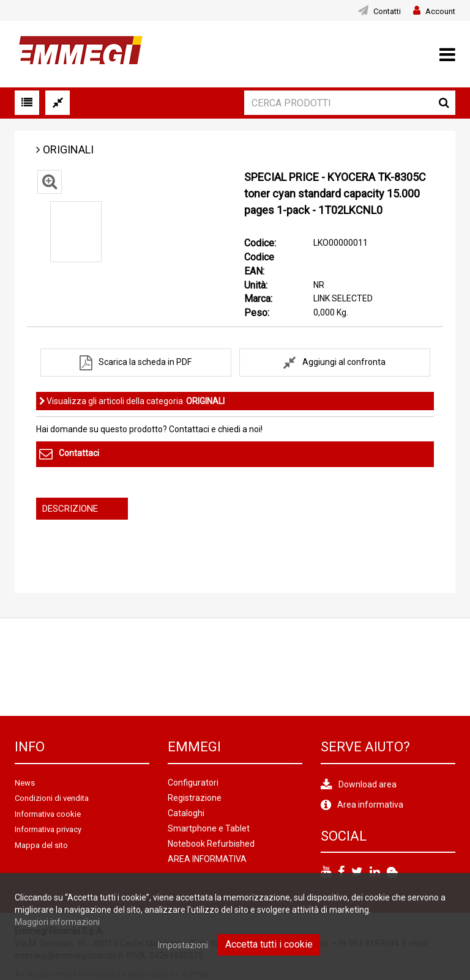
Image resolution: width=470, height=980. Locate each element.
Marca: (258, 299)
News (25, 783)
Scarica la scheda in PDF (145, 362)
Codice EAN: (259, 264)
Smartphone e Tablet (209, 828)
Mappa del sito (41, 845)
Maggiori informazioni (57, 922)
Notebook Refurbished (211, 844)
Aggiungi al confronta (344, 362)
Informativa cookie (48, 814)
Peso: (257, 313)
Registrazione (195, 798)
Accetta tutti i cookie (269, 944)
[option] (76, 232)
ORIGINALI (68, 149)
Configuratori (193, 783)
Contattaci (79, 454)
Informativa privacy (48, 829)
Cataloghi (186, 813)
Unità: (256, 285)
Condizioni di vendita (52, 798)
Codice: (260, 243)
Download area (367, 784)
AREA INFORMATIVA (207, 859)
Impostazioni (183, 945)
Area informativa (370, 805)
